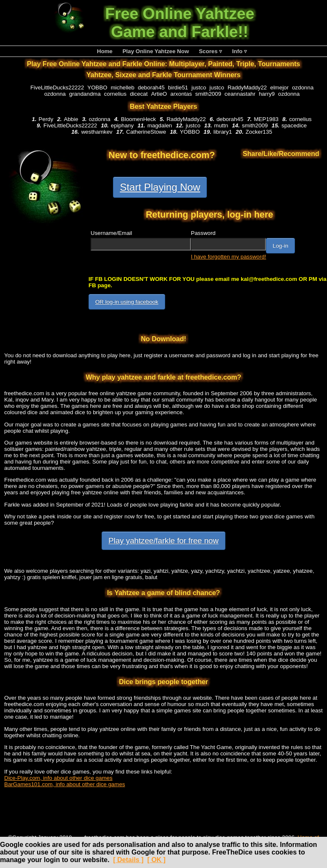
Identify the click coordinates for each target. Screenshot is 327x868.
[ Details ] (128, 860)
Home (105, 51)
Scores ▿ (210, 51)
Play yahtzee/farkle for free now (163, 540)
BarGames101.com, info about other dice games (65, 784)
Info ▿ (240, 51)
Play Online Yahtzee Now (156, 51)
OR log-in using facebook (127, 302)
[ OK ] (156, 860)
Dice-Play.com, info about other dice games (58, 778)
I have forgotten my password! (229, 257)
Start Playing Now (160, 187)
